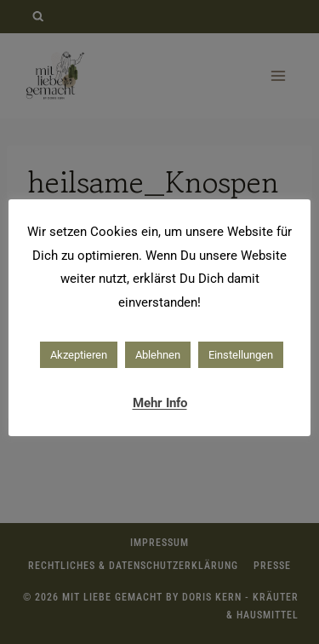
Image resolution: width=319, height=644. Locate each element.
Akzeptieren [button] (79, 355)
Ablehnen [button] (158, 355)
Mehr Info (160, 403)
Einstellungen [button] (241, 355)
